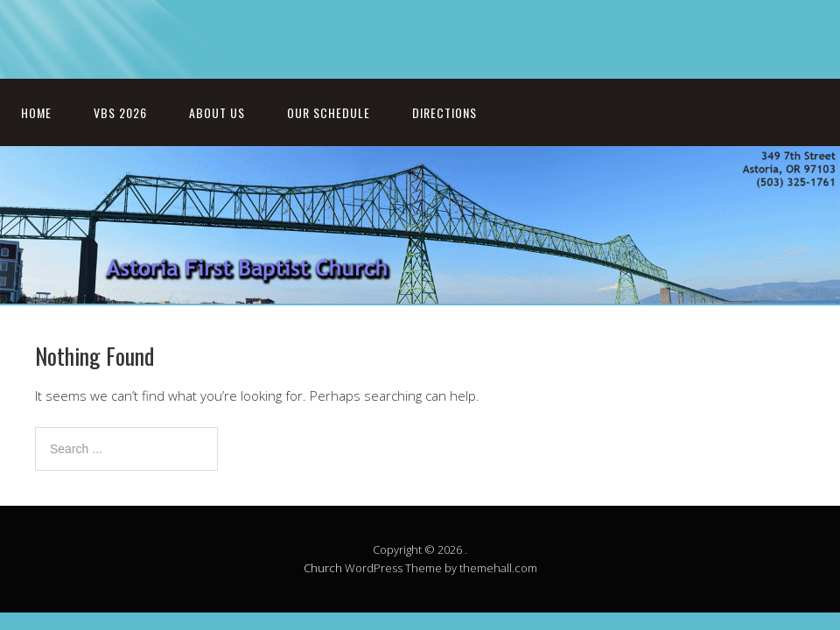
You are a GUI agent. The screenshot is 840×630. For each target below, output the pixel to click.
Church (323, 568)
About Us (217, 112)
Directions (444, 112)
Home (36, 112)
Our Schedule (329, 112)
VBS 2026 (120, 112)
